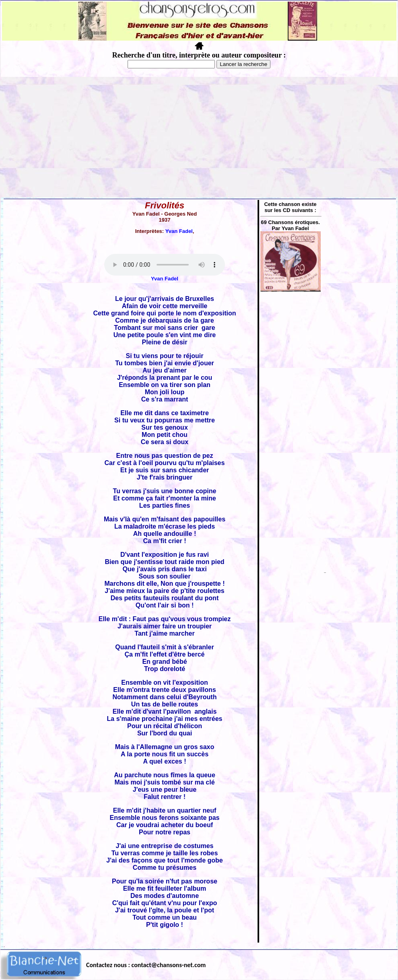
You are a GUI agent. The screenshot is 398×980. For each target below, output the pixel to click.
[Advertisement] (199, 137)
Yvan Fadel (179, 231)
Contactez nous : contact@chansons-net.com (146, 965)
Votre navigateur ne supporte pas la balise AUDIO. (165, 265)
